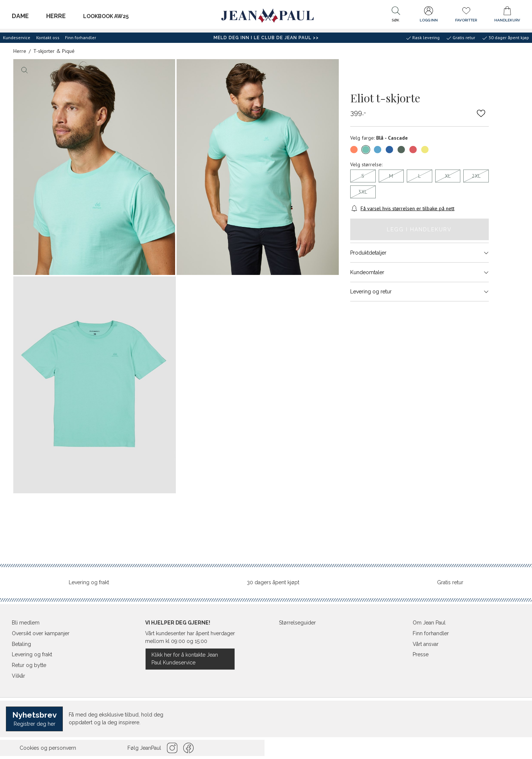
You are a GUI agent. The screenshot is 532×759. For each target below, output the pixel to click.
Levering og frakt (89, 582)
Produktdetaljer (420, 253)
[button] (396, 16)
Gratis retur (450, 582)
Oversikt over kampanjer (41, 633)
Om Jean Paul (429, 623)
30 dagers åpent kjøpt (273, 582)
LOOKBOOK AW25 (106, 16)
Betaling (21, 644)
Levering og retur (420, 292)
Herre (56, 16)
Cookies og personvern (48, 748)
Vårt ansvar (426, 644)
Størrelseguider (297, 623)
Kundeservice (17, 38)
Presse (421, 654)
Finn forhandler (81, 38)
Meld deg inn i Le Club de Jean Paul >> (266, 38)
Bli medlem (26, 623)
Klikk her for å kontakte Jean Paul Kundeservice (185, 659)
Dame (20, 16)
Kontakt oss (48, 38)
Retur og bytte (29, 665)
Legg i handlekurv (419, 229)
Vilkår (18, 676)
